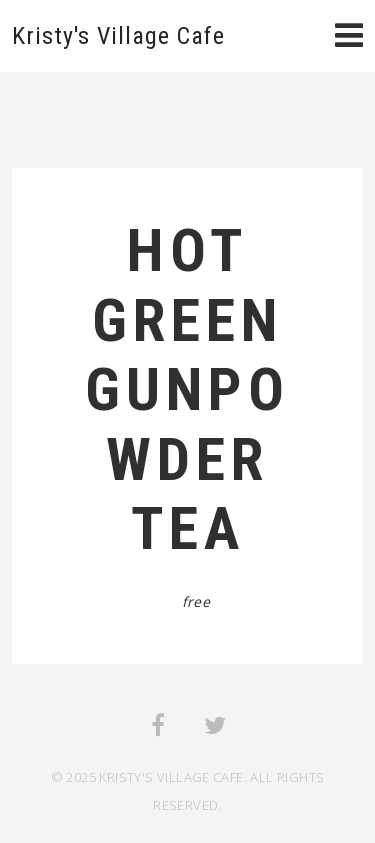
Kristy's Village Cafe (118, 36)
